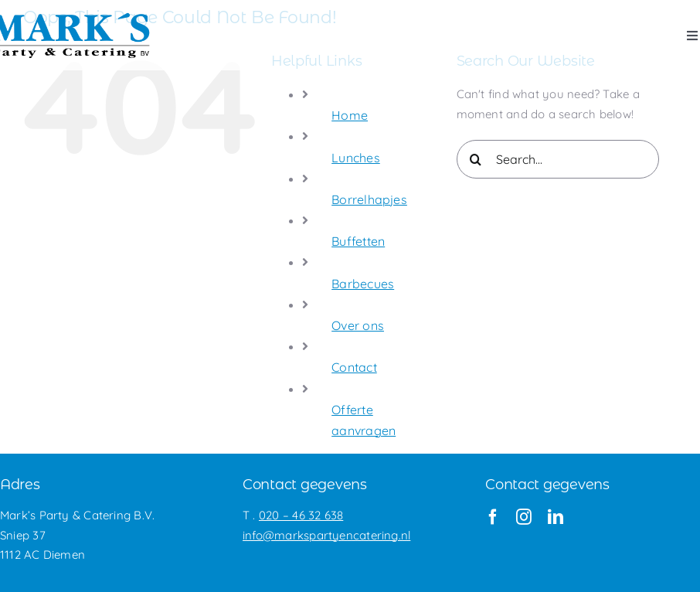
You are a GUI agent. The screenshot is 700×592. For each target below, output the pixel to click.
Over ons (358, 325)
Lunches (356, 158)
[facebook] (493, 517)
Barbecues (363, 284)
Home (350, 115)
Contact (354, 367)
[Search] (476, 159)
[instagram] (524, 517)
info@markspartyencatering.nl (326, 535)
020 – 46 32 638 (301, 515)
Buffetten (358, 241)
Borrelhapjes (369, 199)
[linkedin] (556, 517)
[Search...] (558, 159)
